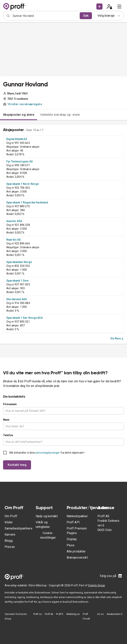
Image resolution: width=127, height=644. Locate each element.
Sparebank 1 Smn (17, 281)
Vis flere (117, 338)
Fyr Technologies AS (20, 161)
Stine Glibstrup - (39, 585)
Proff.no (38, 614)
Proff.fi (60, 614)
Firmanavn (10, 404)
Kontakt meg (17, 465)
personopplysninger (48, 453)
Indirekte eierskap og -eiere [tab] (60, 115)
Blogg (9, 541)
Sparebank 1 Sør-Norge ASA (25, 318)
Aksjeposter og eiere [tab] (19, 115)
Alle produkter (76, 551)
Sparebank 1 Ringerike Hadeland (27, 202)
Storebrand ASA (17, 299)
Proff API (73, 522)
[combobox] (45, 16)
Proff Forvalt (86, 616)
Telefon (8, 435)
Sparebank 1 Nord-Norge (23, 184)
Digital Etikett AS (17, 139)
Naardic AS (14, 240)
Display (72, 539)
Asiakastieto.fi (115, 614)
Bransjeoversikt (77, 558)
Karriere (10, 535)
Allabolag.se (73, 614)
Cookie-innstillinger (48, 535)
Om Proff (11, 516)
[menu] (119, 7)
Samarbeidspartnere (18, 528)
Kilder (9, 522)
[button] (99, 7)
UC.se (100, 614)
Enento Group (97, 585)
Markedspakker (77, 516)
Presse (10, 547)
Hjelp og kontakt (47, 516)
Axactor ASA (14, 221)
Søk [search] (86, 16)
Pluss (71, 545)
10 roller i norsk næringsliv (25, 104)
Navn (6, 420)
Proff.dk (49, 614)
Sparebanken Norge (19, 262)
